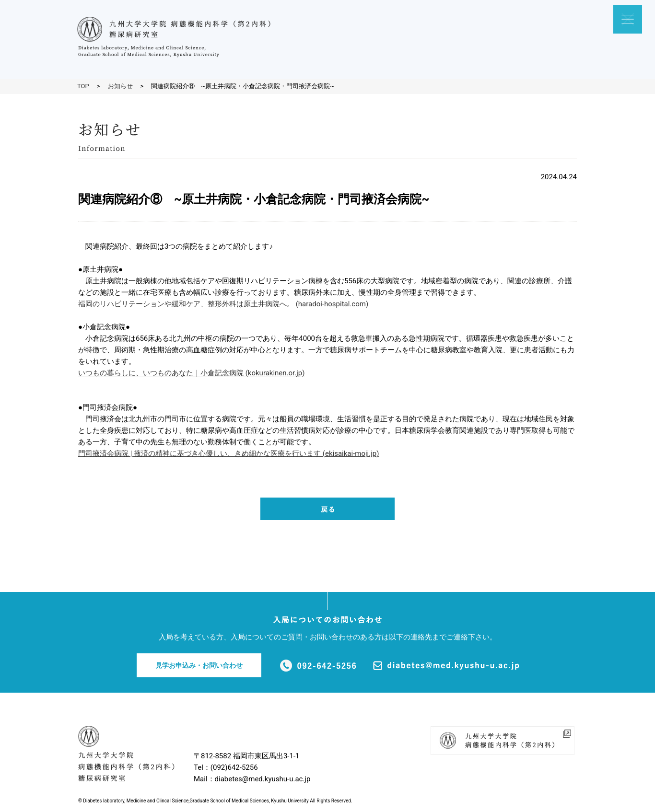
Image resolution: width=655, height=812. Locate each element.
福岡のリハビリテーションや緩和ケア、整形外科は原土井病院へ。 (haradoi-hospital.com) (223, 304)
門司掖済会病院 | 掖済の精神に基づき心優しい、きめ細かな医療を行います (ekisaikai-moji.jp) (228, 453)
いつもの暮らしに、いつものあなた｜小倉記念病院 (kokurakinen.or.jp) (192, 373)
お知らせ (120, 86)
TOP (83, 86)
